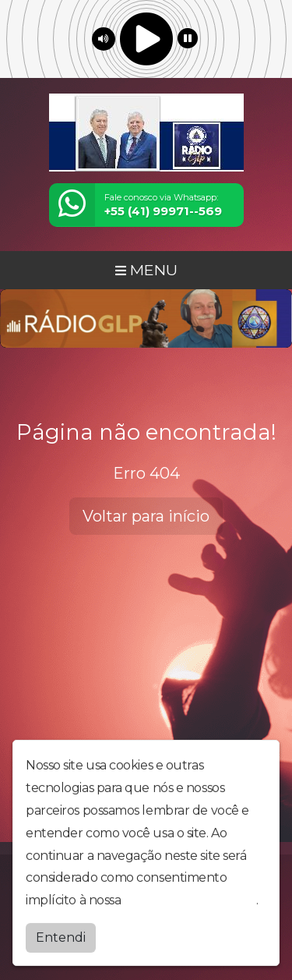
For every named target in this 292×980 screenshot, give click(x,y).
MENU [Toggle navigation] (146, 270)
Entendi (61, 938)
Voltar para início (146, 516)
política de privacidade (190, 901)
